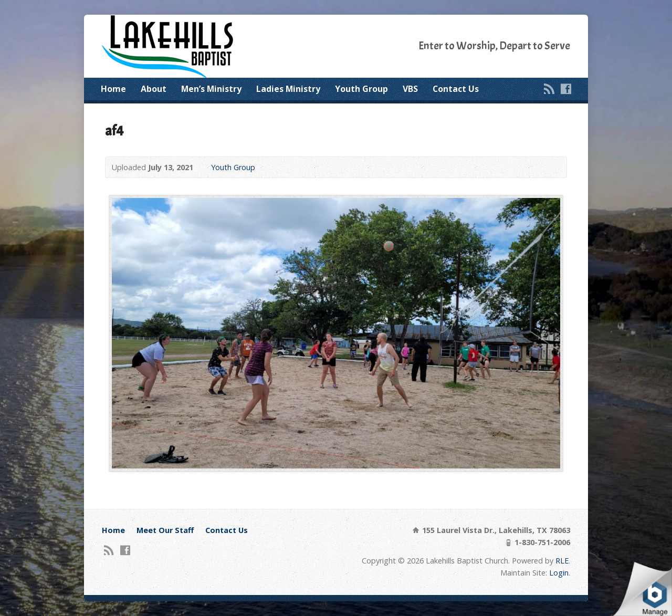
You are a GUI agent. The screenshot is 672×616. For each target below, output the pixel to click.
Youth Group (361, 89)
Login (559, 573)
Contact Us (456, 89)
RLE (562, 561)
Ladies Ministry (288, 89)
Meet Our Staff (165, 530)
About (154, 89)
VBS (410, 89)
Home (113, 89)
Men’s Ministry (211, 89)
